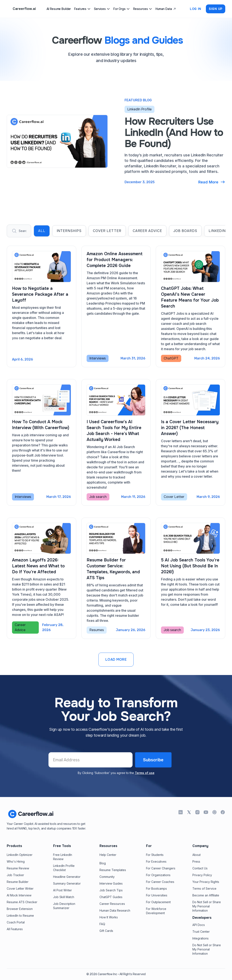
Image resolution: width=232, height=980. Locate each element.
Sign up (216, 9)
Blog (103, 863)
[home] (21, 9)
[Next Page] (116, 660)
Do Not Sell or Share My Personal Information (207, 906)
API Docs (199, 925)
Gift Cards (106, 931)
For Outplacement (158, 902)
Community (107, 877)
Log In (196, 9)
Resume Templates (113, 870)
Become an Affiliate (206, 895)
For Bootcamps (156, 889)
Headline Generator (67, 877)
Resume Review (18, 868)
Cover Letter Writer (20, 889)
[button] (82, 9)
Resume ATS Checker (22, 902)
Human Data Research (115, 910)
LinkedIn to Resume (20, 916)
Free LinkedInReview (63, 857)
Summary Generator (67, 883)
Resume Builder (18, 882)
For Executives (156, 861)
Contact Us (200, 868)
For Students (155, 855)
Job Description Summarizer (64, 906)
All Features (15, 929)
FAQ (102, 924)
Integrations (200, 938)
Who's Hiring (16, 861)
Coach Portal (16, 922)
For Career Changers (161, 868)
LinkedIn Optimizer (20, 855)
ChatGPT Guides (111, 897)
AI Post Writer (62, 890)
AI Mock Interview (19, 895)
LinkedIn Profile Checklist (64, 868)
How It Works (109, 917)
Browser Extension (20, 909)
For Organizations (158, 875)
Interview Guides (111, 883)
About (196, 855)
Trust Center (201, 932)
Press (196, 861)
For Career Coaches (160, 882)
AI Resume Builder (59, 9)
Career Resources (112, 904)
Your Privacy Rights (206, 882)
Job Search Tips (111, 890)
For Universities (157, 895)
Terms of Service (204, 889)
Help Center (108, 855)
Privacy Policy (202, 875)
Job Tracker (15, 875)
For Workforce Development (156, 911)
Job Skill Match (64, 897)
